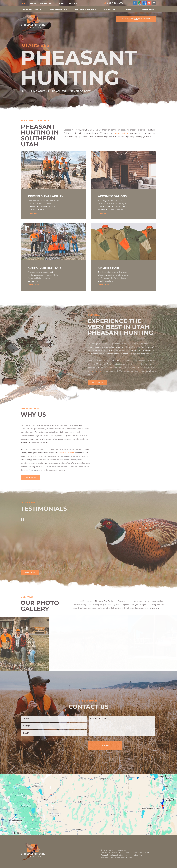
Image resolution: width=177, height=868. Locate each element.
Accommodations (58, 9)
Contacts (73, 3)
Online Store (110, 9)
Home (23, 3)
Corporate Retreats (85, 9)
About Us (32, 3)
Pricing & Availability (32, 9)
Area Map (129, 9)
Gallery (62, 3)
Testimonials (147, 9)
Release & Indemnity (48, 3)
